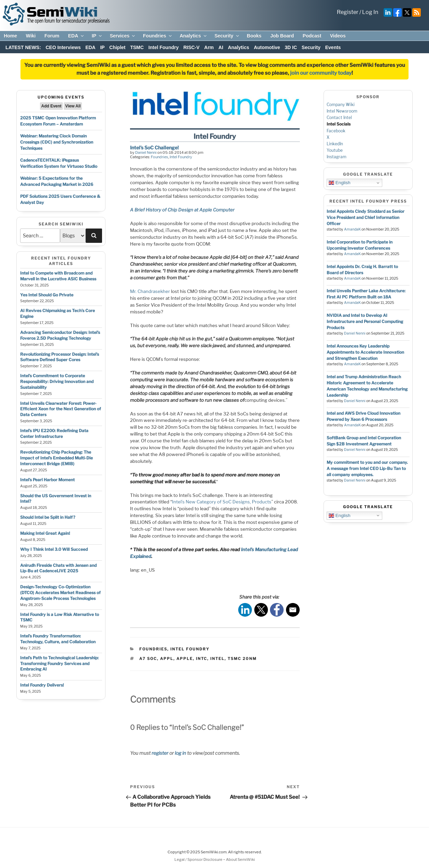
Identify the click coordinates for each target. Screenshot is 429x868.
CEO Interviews (63, 47)
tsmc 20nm (242, 659)
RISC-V (191, 47)
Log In (370, 12)
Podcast (312, 36)
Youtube (335, 150)
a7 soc (148, 659)
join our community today (321, 73)
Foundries (158, 36)
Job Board (282, 36)
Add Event (51, 106)
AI (221, 47)
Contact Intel (339, 117)
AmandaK (352, 229)
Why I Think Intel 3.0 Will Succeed (54, 549)
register (160, 753)
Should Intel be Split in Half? (48, 517)
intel (217, 659)
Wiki (31, 36)
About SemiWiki (240, 859)
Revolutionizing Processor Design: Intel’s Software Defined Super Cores (60, 357)
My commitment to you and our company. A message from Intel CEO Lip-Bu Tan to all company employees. (367, 468)
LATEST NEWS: (23, 47)
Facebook (336, 131)
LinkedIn (335, 144)
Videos (338, 36)
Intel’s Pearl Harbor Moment (47, 480)
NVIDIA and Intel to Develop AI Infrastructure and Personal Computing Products (365, 321)
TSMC (137, 47)
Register (348, 12)
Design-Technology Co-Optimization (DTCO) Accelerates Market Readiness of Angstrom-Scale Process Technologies (60, 593)
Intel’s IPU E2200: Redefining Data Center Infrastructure (54, 433)
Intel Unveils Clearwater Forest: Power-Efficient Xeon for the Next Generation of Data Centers (61, 409)
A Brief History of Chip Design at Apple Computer (182, 210)
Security (227, 36)
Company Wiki (341, 105)
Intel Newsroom (342, 111)
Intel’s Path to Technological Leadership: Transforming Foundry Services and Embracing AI (59, 664)
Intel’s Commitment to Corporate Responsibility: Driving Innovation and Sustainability (57, 381)
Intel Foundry (164, 47)
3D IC (291, 47)
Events (333, 47)
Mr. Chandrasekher (150, 291)
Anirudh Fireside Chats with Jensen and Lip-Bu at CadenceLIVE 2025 (58, 568)
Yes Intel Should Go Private (47, 295)
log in (180, 753)
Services (123, 36)
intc (202, 659)
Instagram (337, 157)
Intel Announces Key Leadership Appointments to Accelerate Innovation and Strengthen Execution (365, 352)
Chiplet (117, 47)
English (339, 183)
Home (10, 36)
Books (254, 36)
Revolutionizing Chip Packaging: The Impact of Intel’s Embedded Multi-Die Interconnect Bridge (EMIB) (56, 458)
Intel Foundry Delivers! (42, 685)
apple (185, 659)
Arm (209, 47)
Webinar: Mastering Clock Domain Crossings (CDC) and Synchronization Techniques (57, 142)
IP (97, 36)
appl (167, 659)
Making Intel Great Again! (45, 533)
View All (73, 106)
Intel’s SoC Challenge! (154, 148)
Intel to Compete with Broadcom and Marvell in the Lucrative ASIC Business (58, 276)
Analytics (193, 36)
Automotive (267, 47)
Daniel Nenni (146, 152)
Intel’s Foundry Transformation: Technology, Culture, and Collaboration (58, 639)
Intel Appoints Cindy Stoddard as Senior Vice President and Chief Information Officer (366, 217)
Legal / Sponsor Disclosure (199, 859)
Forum (52, 36)
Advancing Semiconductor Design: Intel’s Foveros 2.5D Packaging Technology (60, 335)
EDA (76, 36)
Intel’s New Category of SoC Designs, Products (222, 502)
